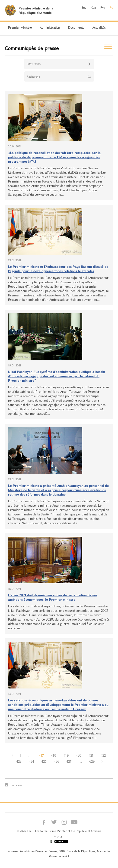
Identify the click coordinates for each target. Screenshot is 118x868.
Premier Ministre (20, 27)
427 (69, 761)
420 (79, 755)
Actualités (99, 27)
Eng (84, 7)
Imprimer (17, 785)
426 (56, 761)
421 (91, 755)
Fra (111, 7)
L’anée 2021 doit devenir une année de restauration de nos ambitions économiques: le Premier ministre (53, 597)
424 (31, 761)
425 (44, 761)
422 (103, 755)
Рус (103, 7)
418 (54, 755)
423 (19, 761)
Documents (76, 27)
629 (92, 761)
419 (66, 755)
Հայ (93, 7)
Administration (50, 27)
